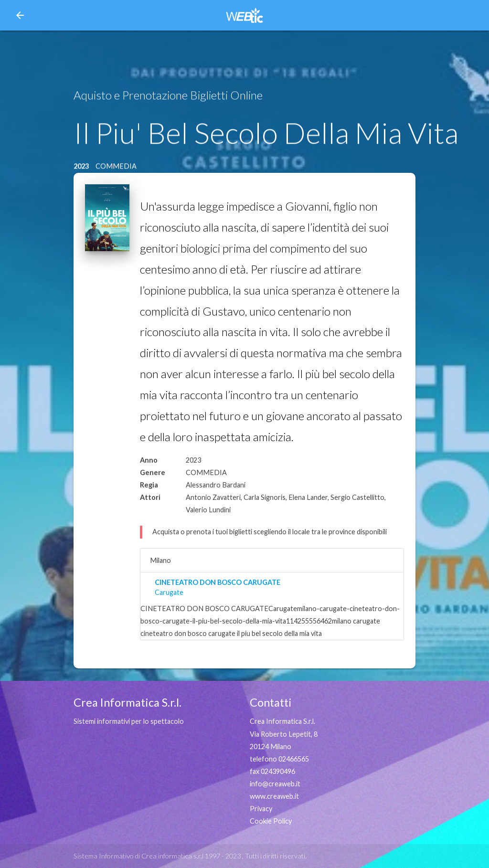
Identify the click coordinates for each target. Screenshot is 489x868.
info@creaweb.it (275, 784)
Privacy (261, 809)
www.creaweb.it (274, 796)
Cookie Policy (271, 821)
